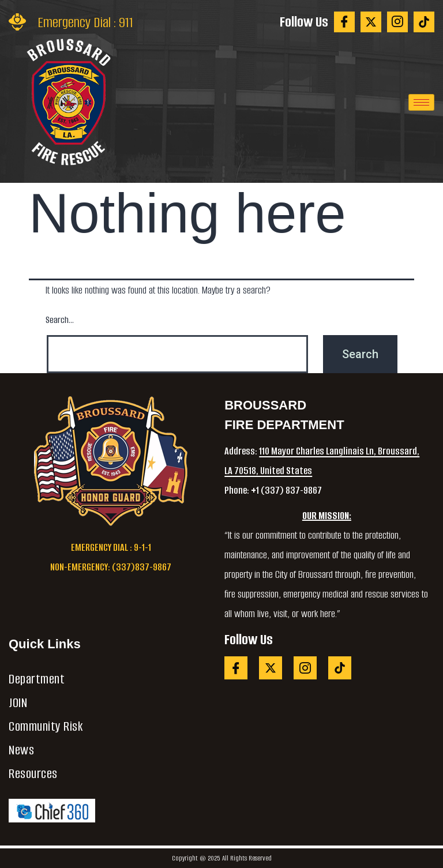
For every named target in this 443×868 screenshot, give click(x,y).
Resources (33, 774)
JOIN (18, 703)
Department (37, 679)
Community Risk (46, 726)
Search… (60, 320)
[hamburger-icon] (421, 102)
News (21, 750)
